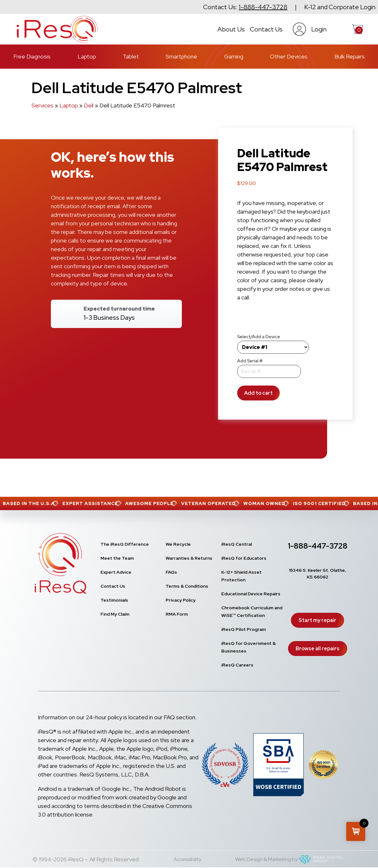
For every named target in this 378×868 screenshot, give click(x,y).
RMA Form (177, 614)
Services (42, 105)
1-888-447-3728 (263, 7)
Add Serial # (250, 361)
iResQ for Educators (244, 558)
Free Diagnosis (32, 56)
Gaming (234, 56)
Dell (89, 105)
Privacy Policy (181, 600)
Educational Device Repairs (251, 594)
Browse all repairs (318, 649)
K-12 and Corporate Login (340, 7)
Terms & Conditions (187, 586)
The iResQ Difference (125, 544)
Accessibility (187, 859)
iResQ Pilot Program (244, 629)
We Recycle (178, 544)
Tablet (131, 56)
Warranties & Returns (189, 558)
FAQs (171, 572)
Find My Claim (115, 614)
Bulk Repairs (350, 56)
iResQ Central (237, 544)
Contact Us (266, 29)
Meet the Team (117, 558)
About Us (231, 29)
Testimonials (114, 600)
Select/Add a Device (259, 337)
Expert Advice (116, 572)
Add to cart (258, 393)
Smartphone (181, 56)
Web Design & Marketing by (290, 859)
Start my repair (317, 620)
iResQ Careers (237, 665)
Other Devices (289, 56)
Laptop (87, 56)
